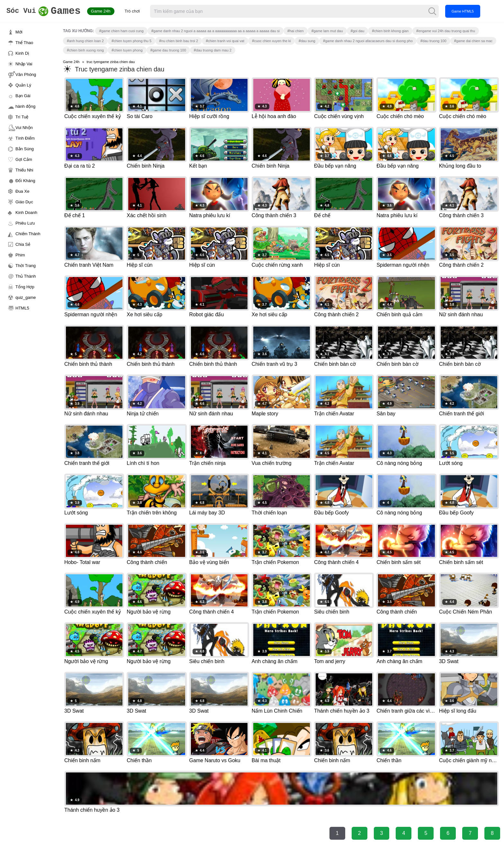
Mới (19, 32)
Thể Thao (24, 43)
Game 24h (113, 11)
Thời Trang (26, 266)
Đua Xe (22, 191)
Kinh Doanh (26, 212)
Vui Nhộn (24, 128)
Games (50, 11)
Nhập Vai (24, 64)
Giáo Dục (24, 202)
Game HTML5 (475, 11)
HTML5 (22, 308)
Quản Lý (23, 85)
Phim (20, 255)
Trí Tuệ (22, 117)
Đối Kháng (25, 181)
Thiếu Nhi (24, 170)
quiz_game (26, 297)
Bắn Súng (25, 149)
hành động (25, 106)
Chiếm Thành (28, 234)
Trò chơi (144, 11)
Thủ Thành (26, 276)
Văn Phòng (26, 74)
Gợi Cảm (24, 159)
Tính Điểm (25, 138)
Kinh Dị (22, 53)
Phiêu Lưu (25, 223)
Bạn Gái (23, 96)
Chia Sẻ (23, 244)
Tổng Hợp (25, 287)
